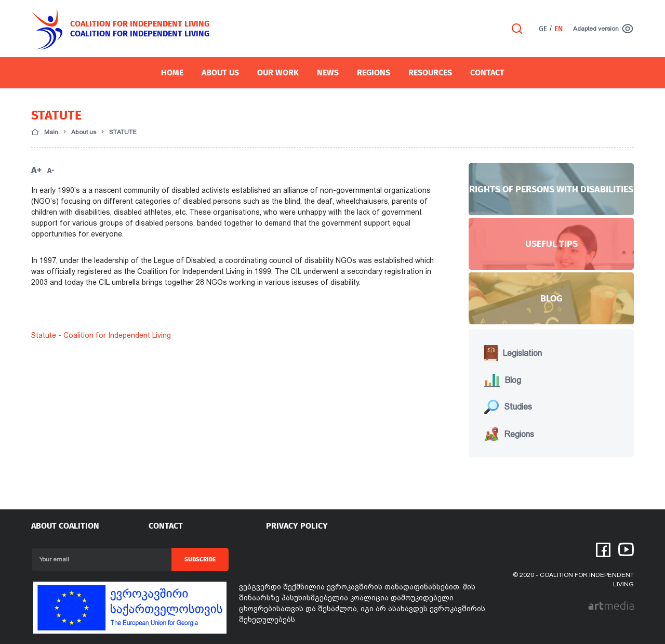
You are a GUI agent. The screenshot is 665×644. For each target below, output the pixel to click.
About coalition (65, 526)
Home (172, 73)
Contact (487, 73)
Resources (430, 73)
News (328, 73)
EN (558, 29)
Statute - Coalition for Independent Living (101, 335)
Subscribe (200, 559)
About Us (220, 73)
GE (543, 29)
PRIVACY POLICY (297, 526)
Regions (374, 73)
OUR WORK (278, 73)
